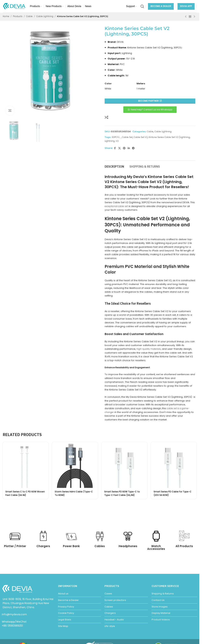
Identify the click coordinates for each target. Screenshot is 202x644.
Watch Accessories (156, 547)
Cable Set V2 (141, 137)
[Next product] (194, 17)
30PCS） (116, 137)
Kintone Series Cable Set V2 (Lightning (169, 137)
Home (6, 16)
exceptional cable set (116, 206)
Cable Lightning (45, 16)
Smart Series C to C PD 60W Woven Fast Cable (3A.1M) (25, 493)
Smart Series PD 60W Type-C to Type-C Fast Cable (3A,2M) (122, 493)
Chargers (43, 546)
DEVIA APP (186, 6)
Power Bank (71, 546)
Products (18, 16)
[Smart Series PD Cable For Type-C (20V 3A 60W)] (174, 465)
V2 (117, 141)
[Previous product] (186, 17)
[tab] (114, 165)
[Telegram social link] (133, 148)
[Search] (142, 6)
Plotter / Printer (15, 546)
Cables (100, 546)
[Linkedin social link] (129, 148)
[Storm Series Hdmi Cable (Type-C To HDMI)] (75, 465)
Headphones (128, 546)
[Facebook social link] (115, 148)
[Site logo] (15, 6)
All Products (184, 546)
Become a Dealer (161, 6)
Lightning (110, 141)
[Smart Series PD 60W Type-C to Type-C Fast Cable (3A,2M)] (124, 465)
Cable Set (127, 137)
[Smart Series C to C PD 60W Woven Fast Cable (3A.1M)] (26, 465)
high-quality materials (149, 349)
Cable (29, 16)
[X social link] (119, 148)
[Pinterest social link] (124, 148)
